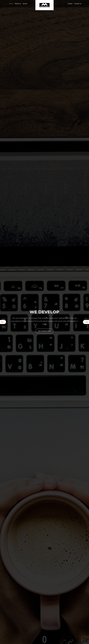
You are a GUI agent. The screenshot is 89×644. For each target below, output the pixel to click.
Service (25, 4)
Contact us (78, 4)
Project (70, 4)
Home (11, 4)
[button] (3, 322)
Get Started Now (44, 331)
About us (18, 4)
